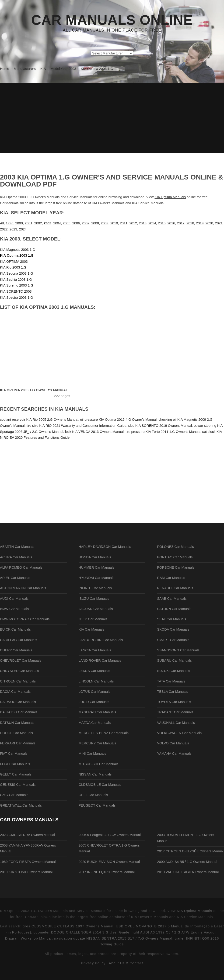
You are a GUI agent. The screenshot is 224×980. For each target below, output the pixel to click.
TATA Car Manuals (171, 681)
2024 (23, 229)
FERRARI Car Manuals (18, 743)
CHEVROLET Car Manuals (21, 661)
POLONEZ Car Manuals (175, 547)
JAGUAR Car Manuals (96, 609)
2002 (38, 223)
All (2, 223)
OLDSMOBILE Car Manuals (100, 785)
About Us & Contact (126, 963)
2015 (162, 223)
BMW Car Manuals (14, 609)
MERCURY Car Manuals (97, 743)
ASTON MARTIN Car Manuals (23, 588)
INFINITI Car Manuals (95, 588)
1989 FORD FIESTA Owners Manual (28, 862)
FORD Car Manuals (15, 764)
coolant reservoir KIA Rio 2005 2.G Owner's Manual (39, 420)
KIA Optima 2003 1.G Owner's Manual (34, 390)
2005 (67, 223)
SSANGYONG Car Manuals (178, 650)
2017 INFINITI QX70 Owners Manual (107, 872)
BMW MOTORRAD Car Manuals (25, 619)
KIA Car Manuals (91, 629)
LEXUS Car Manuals (94, 671)
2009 (105, 223)
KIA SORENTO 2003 (16, 291)
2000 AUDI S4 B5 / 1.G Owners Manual (187, 862)
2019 (200, 223)
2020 (209, 223)
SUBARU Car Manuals (174, 661)
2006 (76, 223)
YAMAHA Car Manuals (174, 754)
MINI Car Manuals (92, 754)
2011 (124, 223)
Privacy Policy (93, 963)
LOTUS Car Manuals (94, 692)
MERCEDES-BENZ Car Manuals (104, 733)
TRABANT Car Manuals (175, 712)
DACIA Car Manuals (15, 692)
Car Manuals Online (112, 20)
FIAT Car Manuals (14, 754)
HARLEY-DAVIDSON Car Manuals (105, 547)
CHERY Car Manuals (16, 650)
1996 (9, 223)
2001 (29, 223)
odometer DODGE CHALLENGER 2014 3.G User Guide (82, 932)
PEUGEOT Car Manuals (97, 805)
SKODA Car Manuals (173, 629)
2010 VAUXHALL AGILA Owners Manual (188, 872)
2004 (57, 223)
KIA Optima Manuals (170, 197)
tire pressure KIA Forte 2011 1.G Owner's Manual (163, 432)
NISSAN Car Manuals (95, 774)
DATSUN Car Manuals (17, 723)
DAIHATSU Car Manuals (19, 712)
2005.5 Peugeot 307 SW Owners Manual (110, 835)
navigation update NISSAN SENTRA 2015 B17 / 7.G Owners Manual (113, 938)
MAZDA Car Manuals (95, 723)
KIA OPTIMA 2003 (14, 262)
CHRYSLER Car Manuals (19, 671)
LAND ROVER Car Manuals (100, 661)
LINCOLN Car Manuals (96, 681)
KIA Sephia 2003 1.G (16, 280)
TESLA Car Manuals (173, 692)
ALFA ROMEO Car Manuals (21, 567)
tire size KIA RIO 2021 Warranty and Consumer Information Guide (77, 426)
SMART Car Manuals (173, 640)
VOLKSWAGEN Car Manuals (179, 733)
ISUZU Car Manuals (94, 599)
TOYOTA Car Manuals (174, 702)
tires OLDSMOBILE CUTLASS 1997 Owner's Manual (68, 926)
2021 (219, 223)
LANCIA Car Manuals (95, 650)
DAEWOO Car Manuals (18, 702)
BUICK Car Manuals (15, 629)
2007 (86, 223)
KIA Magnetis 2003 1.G (18, 250)
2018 (190, 223)
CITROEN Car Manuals (18, 681)
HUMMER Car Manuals (96, 567)
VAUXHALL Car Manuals (176, 723)
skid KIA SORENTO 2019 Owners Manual (160, 426)
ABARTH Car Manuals (17, 547)
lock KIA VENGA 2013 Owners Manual (94, 432)
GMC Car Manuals (14, 795)
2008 (95, 223)
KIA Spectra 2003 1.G (17, 298)
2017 (181, 223)
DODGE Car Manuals (16, 733)
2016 (171, 223)
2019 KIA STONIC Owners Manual (26, 872)
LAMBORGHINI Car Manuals (101, 640)
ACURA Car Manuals (16, 557)
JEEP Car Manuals (93, 619)
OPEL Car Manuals (93, 795)
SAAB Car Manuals (172, 599)
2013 (143, 223)
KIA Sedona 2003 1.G (17, 273)
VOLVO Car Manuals (173, 743)
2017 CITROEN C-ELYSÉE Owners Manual (190, 851)
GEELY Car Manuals (16, 774)
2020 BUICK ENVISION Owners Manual (109, 862)
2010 (114, 223)
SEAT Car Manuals (171, 619)
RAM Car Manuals (171, 578)
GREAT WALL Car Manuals (21, 805)
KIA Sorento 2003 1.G (17, 285)
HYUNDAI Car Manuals (96, 578)
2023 (13, 229)
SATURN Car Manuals (174, 609)
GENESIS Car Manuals (18, 785)
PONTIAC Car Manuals (175, 557)
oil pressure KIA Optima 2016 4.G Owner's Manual (118, 420)
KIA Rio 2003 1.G (13, 267)
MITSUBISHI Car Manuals (99, 764)
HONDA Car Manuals (95, 557)
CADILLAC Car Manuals (19, 640)
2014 (152, 223)
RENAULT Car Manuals (175, 588)
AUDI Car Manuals (14, 599)
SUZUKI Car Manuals (173, 671)
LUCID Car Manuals (94, 702)
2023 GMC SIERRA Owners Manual (27, 835)
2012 (133, 223)
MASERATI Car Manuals (97, 712)
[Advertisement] (112, 118)
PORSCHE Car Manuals (176, 567)
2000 (19, 223)
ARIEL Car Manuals (15, 578)
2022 (4, 229)
